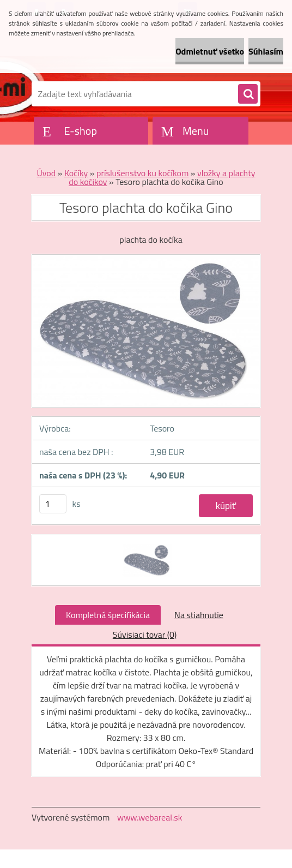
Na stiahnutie (199, 615)
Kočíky (76, 173)
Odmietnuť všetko (210, 51)
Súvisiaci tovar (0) (145, 634)
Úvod (46, 173)
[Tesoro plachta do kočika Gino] (146, 545)
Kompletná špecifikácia (108, 615)
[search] (248, 94)
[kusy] (53, 504)
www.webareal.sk (150, 817)
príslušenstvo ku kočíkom (142, 173)
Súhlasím (266, 51)
